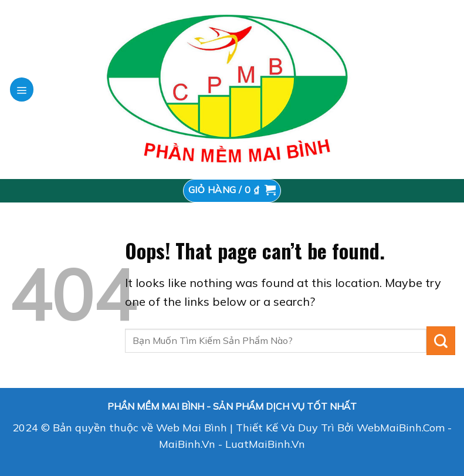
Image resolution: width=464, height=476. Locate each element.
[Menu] (22, 89)
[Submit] (441, 341)
